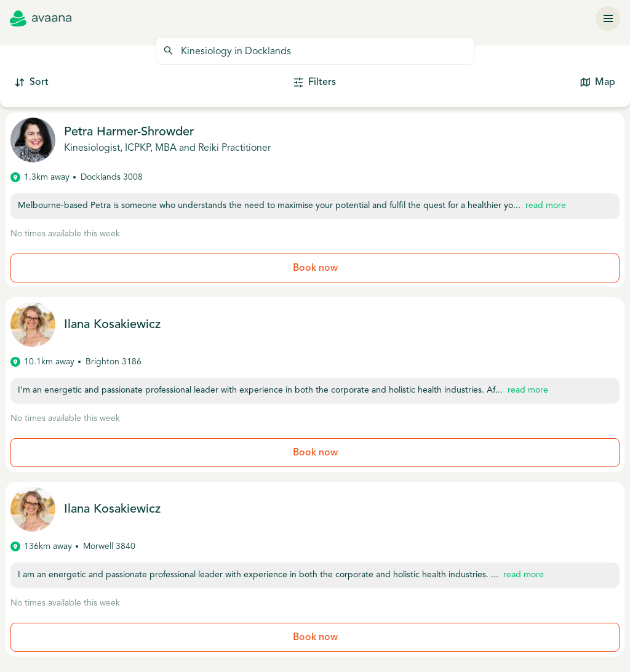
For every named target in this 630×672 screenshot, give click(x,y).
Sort (32, 83)
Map (598, 83)
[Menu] (608, 18)
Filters (315, 83)
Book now (315, 268)
